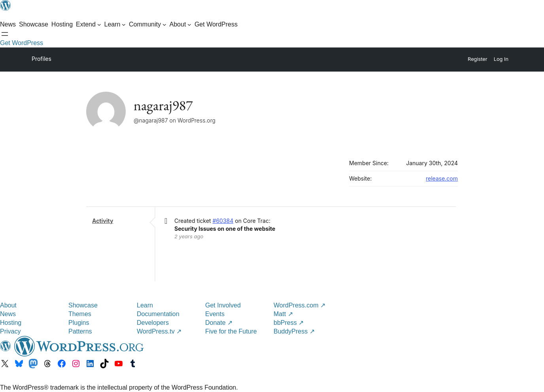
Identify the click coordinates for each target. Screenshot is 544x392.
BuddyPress (294, 331)
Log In (501, 59)
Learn (145, 305)
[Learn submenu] (115, 24)
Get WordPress (22, 43)
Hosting (11, 323)
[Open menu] (5, 34)
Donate (219, 323)
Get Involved (223, 305)
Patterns (80, 331)
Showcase (83, 305)
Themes (80, 314)
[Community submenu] (148, 24)
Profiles (42, 59)
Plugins (79, 323)
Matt (283, 314)
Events (215, 314)
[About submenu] (180, 24)
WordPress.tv (159, 331)
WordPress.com (299, 305)
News (8, 314)
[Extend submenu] (88, 24)
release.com (442, 178)
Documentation (158, 314)
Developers (153, 323)
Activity (103, 221)
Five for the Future (231, 331)
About (8, 305)
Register (478, 59)
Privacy (10, 331)
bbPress (289, 323)
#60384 (223, 221)
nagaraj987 (163, 105)
